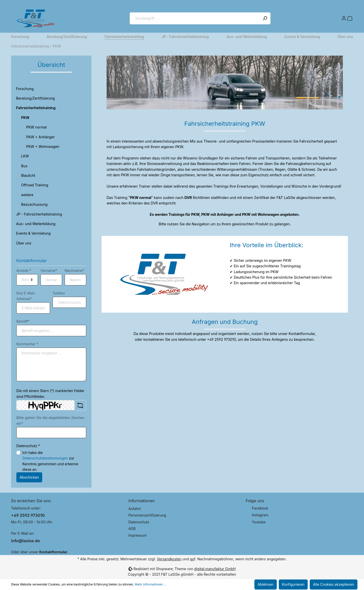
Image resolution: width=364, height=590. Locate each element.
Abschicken (29, 477)
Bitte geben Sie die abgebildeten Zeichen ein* (50, 420)
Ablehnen (266, 584)
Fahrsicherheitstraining (36, 108)
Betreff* (23, 321)
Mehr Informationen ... (150, 584)
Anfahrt (135, 509)
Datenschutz (139, 522)
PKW (25, 118)
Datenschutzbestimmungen (45, 458)
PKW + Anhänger (40, 137)
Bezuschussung (34, 204)
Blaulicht (28, 175)
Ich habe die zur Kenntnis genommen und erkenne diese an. (50, 461)
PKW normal (36, 127)
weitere (27, 195)
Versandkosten (169, 559)
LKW (25, 156)
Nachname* (74, 270)
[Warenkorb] (350, 18)
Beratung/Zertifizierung (35, 98)
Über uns (24, 243)
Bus (24, 166)
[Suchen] (265, 18)
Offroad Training (35, 185)
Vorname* (49, 270)
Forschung (25, 89)
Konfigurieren (293, 584)
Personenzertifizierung (147, 515)
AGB (132, 529)
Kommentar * (27, 344)
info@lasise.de (26, 541)
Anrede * (24, 270)
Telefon (59, 293)
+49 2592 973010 (28, 515)
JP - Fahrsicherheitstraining (39, 214)
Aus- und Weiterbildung (36, 224)
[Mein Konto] (344, 18)
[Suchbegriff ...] (195, 18)
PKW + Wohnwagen (43, 146)
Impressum (138, 535)
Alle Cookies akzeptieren (334, 584)
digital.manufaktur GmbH (215, 569)
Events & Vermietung (33, 233)
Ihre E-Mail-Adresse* (26, 296)
